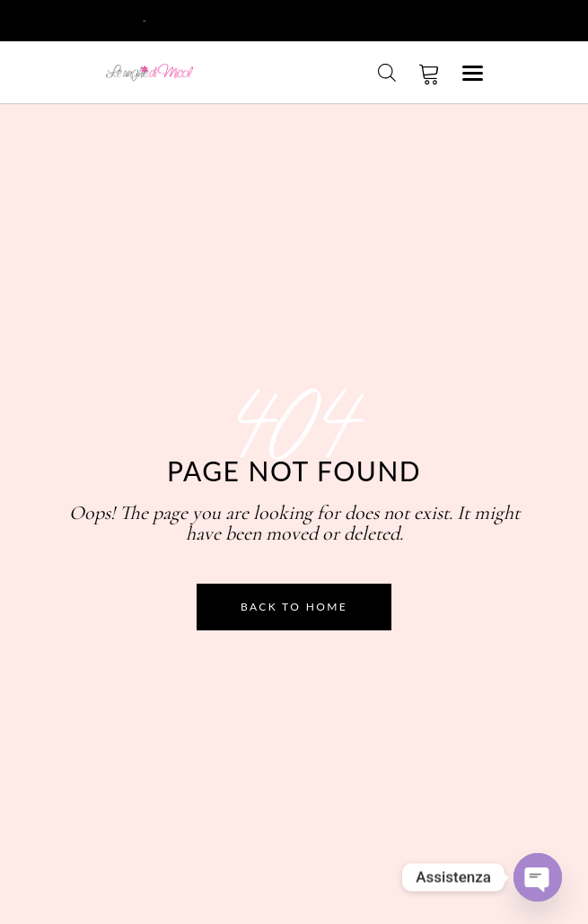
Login (123, 19)
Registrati (178, 19)
